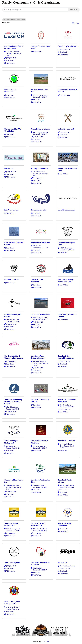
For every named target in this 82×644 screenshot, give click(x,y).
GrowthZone (45, 642)
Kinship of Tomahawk (39, 168)
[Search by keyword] (35, 10)
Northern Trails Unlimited (37, 281)
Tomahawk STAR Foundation (65, 525)
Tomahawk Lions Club (67, 441)
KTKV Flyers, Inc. (11, 210)
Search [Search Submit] (74, 10)
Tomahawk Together (12, 563)
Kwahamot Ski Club (39, 210)
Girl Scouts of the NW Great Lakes (13, 130)
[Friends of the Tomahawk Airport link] (68, 78)
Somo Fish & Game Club (41, 314)
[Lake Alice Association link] (68, 198)
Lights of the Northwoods (41, 243)
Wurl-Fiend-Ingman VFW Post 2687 (12, 603)
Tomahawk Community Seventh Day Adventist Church (13, 402)
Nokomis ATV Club (12, 280)
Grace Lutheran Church (40, 129)
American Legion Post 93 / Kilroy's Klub (14, 47)
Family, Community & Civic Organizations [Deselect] (14, 20)
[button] (73, 23)
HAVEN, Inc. (9, 168)
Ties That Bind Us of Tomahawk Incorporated (14, 357)
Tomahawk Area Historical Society (38, 357)
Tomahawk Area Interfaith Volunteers (66, 357)
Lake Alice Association (66, 210)
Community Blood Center (68, 46)
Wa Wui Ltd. (63, 563)
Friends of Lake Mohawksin (10, 91)
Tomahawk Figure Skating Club (11, 442)
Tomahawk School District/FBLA (11, 525)
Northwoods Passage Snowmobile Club (66, 281)
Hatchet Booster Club (66, 129)
